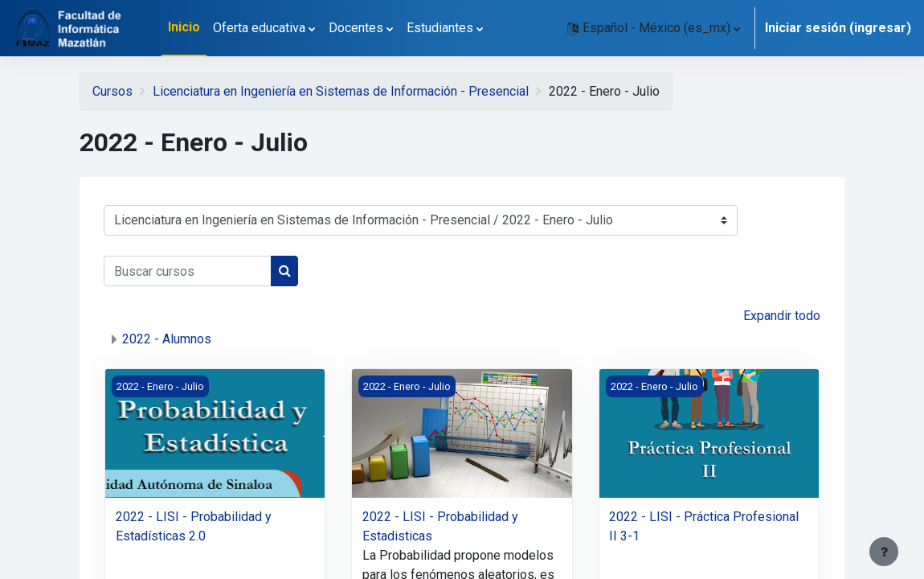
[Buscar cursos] (188, 271)
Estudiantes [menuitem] (440, 28)
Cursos (112, 91)
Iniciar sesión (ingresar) (838, 28)
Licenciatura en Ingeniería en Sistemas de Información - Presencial (341, 91)
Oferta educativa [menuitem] (259, 28)
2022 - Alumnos (167, 339)
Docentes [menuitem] (356, 28)
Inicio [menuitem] (184, 27)
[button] (654, 28)
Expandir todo (782, 316)
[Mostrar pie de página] (884, 552)
